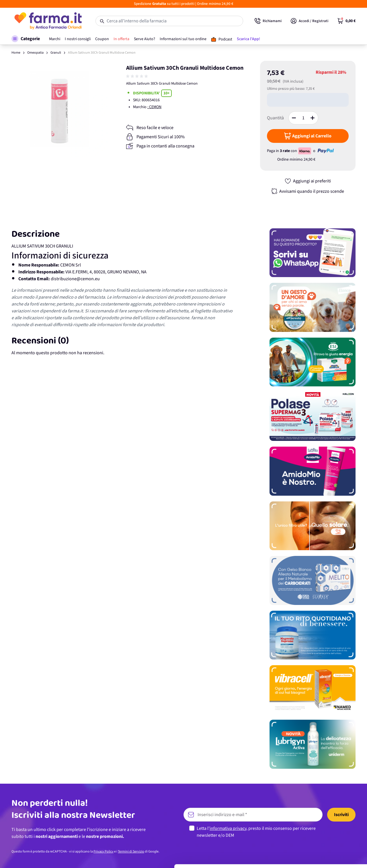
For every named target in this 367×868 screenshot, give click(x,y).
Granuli (56, 53)
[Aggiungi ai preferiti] (308, 181)
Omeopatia (35, 53)
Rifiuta (319, 845)
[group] (138, 76)
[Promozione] (313, 253)
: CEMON (154, 107)
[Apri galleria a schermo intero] (60, 109)
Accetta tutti (319, 808)
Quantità (275, 118)
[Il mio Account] (310, 21)
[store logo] (48, 21)
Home (16, 53)
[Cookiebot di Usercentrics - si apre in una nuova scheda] (37, 857)
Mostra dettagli (91, 857)
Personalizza (319, 826)
